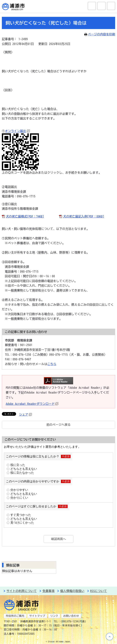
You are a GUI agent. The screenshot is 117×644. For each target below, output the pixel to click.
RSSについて (98, 591)
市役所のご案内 (15, 616)
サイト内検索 (92, 6)
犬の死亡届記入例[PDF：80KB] (84, 216)
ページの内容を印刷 (100, 34)
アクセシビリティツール (101, 6)
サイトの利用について (22, 591)
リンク (54, 616)
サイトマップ (37, 616)
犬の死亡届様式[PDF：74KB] (25, 216)
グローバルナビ (111, 6)
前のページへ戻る (59, 425)
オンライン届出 (17, 131)
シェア (25, 414)
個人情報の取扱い (72, 591)
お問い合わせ (71, 616)
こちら (52, 364)
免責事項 (48, 591)
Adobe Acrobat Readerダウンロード (32, 404)
